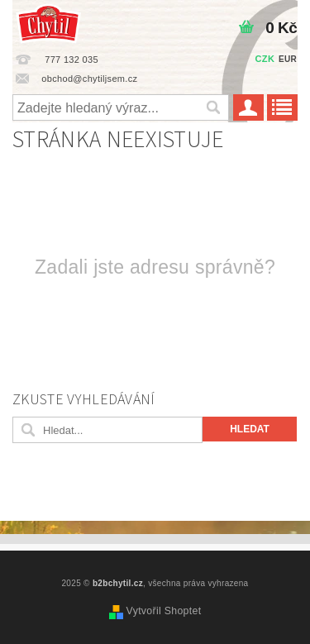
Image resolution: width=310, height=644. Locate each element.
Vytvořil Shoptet (164, 611)
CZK (265, 59)
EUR (288, 59)
